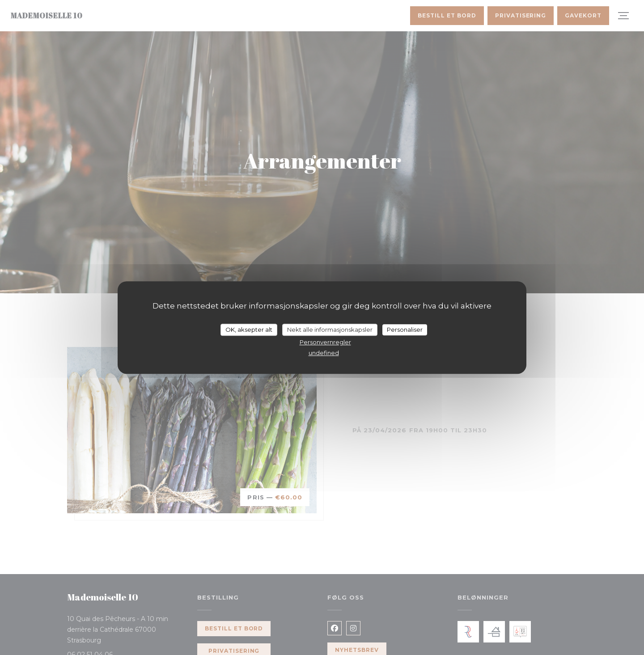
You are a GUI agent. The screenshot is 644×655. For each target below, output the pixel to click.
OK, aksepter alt (249, 330)
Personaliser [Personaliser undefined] (405, 330)
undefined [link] (324, 353)
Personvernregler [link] (325, 342)
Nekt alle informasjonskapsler (330, 330)
